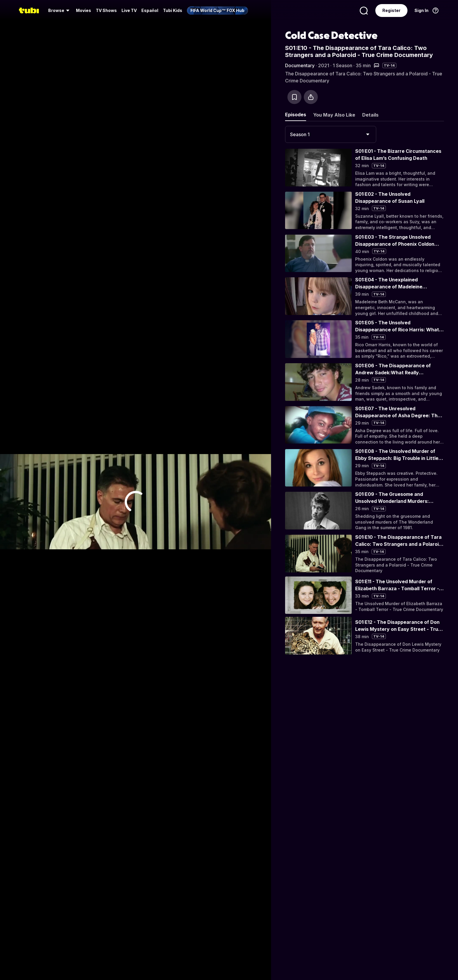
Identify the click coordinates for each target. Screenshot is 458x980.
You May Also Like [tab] (334, 115)
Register (391, 10)
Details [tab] (370, 115)
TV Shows (106, 10)
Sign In (421, 10)
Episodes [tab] (296, 115)
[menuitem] (60, 11)
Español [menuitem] (150, 10)
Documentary (300, 65)
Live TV (129, 10)
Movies (84, 10)
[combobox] (331, 134)
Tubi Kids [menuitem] (173, 10)
